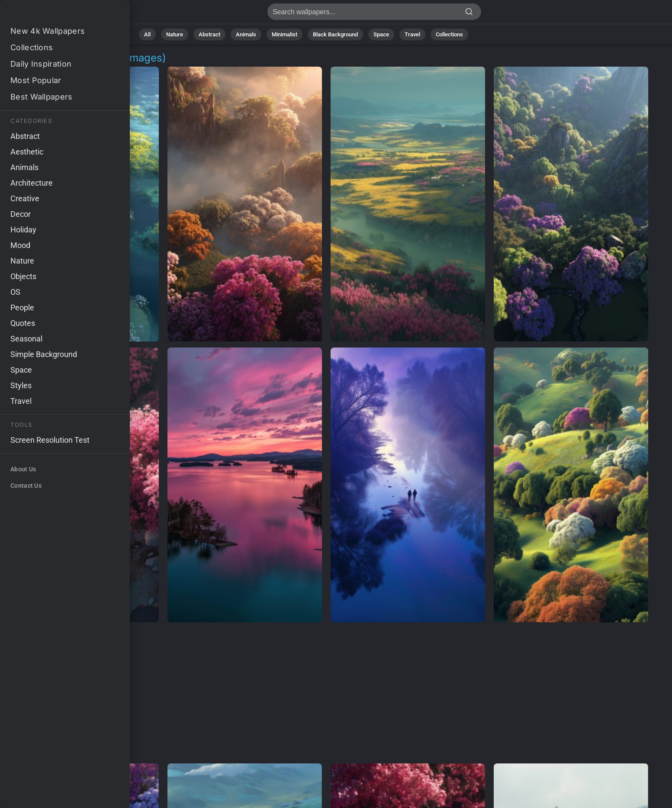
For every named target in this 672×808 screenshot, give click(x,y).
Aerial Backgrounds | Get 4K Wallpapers (52, 14)
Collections (449, 34)
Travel (412, 34)
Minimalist (285, 34)
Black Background (335, 34)
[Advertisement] (326, 693)
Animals (246, 34)
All (147, 34)
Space (381, 34)
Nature (175, 34)
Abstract (209, 34)
